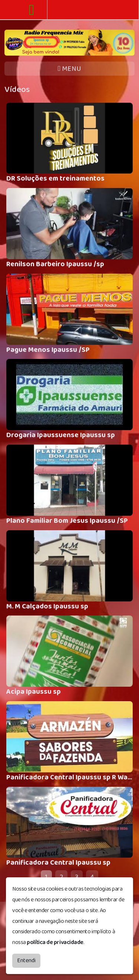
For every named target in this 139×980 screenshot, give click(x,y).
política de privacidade (55, 942)
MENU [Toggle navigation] (69, 69)
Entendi (26, 961)
